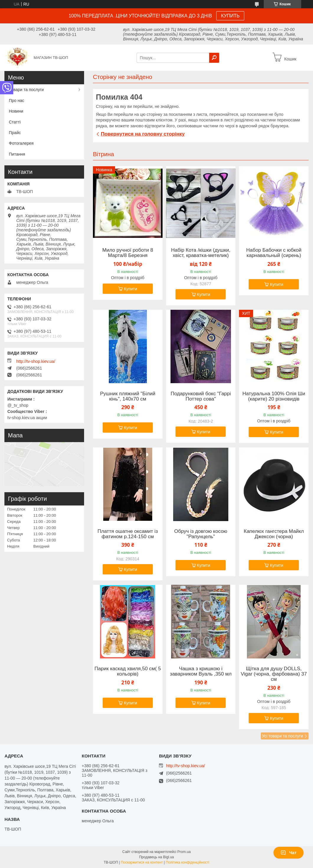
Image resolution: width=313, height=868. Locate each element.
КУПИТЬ (230, 16)
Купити (131, 289)
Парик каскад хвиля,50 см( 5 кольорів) (128, 671)
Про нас (17, 101)
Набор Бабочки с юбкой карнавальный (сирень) (274, 253)
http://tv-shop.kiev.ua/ (36, 361)
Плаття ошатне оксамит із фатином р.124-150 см (128, 534)
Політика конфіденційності (188, 862)
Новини (16, 111)
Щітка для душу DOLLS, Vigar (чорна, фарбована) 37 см (274, 674)
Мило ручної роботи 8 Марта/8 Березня (128, 253)
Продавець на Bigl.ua (156, 857)
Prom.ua (184, 852)
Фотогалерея (21, 143)
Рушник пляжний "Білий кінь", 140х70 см (128, 396)
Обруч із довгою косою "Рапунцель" (201, 534)
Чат (289, 853)
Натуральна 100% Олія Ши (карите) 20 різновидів (274, 396)
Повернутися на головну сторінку (143, 134)
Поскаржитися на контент (142, 862)
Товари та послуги (26, 90)
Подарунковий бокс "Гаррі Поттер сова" (201, 396)
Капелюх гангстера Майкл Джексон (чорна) (274, 534)
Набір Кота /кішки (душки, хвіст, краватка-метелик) (201, 253)
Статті (15, 122)
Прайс (15, 133)
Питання (17, 154)
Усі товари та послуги (282, 736)
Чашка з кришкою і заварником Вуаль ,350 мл (201, 671)
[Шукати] (214, 58)
